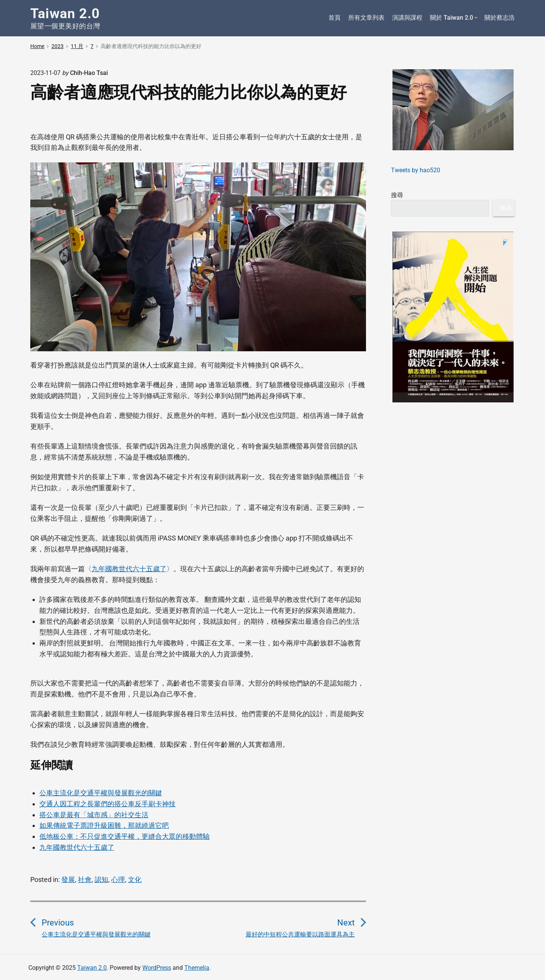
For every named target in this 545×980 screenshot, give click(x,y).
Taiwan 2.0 (92, 968)
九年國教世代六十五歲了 (129, 569)
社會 (85, 880)
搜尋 (397, 195)
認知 (101, 880)
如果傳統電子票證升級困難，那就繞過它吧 (104, 825)
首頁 (335, 18)
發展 (68, 880)
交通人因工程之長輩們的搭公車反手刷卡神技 (107, 804)
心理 (118, 880)
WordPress (157, 968)
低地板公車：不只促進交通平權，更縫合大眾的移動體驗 (125, 836)
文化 (135, 880)
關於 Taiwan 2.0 (453, 18)
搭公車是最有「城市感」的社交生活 (94, 815)
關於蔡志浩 (500, 18)
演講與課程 (407, 18)
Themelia (197, 968)
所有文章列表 (366, 18)
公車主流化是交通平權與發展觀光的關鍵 (101, 793)
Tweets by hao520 (416, 170)
